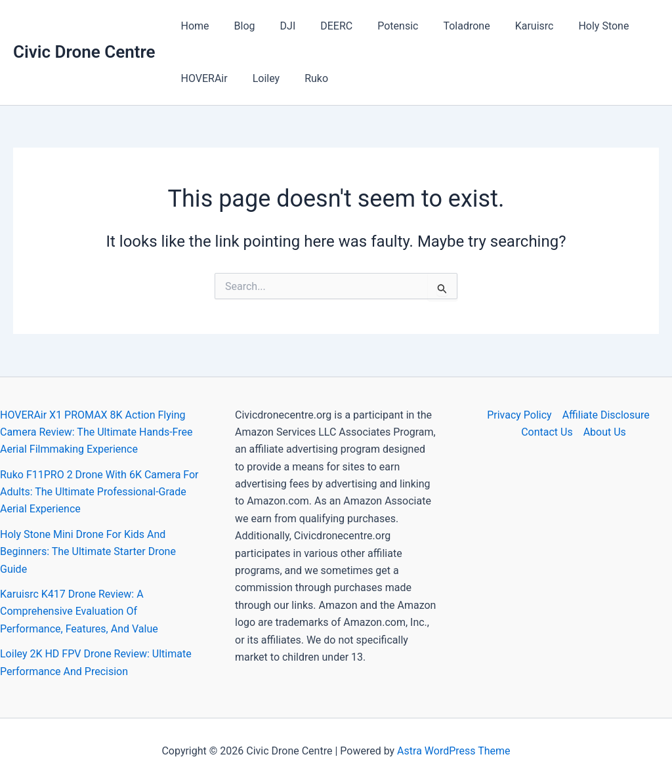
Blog (239, 26)
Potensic (380, 26)
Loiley (260, 78)
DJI (278, 26)
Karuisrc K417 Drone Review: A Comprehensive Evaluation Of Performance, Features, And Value (79, 611)
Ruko (306, 78)
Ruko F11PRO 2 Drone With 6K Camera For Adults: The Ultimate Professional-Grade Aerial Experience (99, 492)
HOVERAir (202, 78)
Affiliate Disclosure (606, 415)
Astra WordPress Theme (453, 751)
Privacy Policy (519, 415)
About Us (605, 432)
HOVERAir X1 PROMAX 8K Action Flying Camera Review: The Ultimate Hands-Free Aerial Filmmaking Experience (96, 432)
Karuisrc (509, 26)
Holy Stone (574, 26)
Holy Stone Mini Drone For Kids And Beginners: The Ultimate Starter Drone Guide (88, 552)
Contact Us (547, 432)
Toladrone (445, 26)
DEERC (323, 26)
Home (193, 26)
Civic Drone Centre (84, 52)
